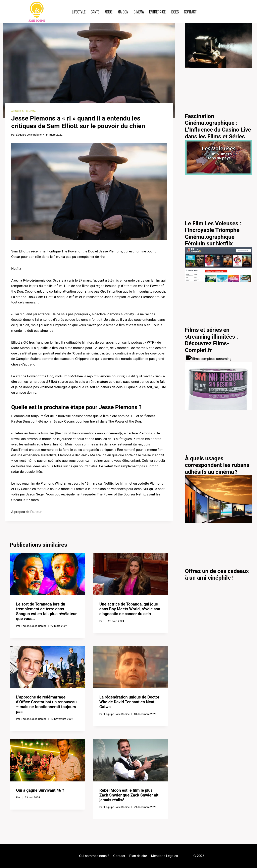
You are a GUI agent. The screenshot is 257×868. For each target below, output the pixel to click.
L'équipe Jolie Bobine (29, 135)
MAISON (123, 12)
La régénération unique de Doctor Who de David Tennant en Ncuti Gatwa (129, 702)
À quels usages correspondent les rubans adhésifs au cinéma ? (217, 465)
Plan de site (138, 856)
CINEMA (139, 12)
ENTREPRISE (157, 12)
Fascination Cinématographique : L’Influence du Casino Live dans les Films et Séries (218, 126)
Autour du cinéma (23, 111)
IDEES (175, 12)
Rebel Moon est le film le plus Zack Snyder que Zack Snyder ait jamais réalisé (129, 795)
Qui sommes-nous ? (94, 856)
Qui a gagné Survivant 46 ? (40, 790)
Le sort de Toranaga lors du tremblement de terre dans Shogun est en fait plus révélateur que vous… (46, 611)
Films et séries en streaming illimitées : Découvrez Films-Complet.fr (212, 340)
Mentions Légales (164, 856)
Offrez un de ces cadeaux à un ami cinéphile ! (217, 574)
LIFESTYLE (79, 12)
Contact (119, 856)
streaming (224, 359)
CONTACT (190, 12)
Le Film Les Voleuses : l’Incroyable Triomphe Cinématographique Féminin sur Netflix (213, 234)
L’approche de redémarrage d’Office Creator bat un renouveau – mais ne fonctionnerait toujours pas (46, 704)
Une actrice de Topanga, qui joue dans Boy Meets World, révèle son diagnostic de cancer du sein (130, 609)
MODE (109, 12)
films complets (203, 359)
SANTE (95, 12)
